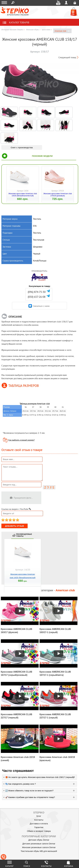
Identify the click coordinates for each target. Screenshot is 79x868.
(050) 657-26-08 (37, 297)
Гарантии (39, 827)
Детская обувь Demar (39, 840)
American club (62, 31)
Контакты (39, 820)
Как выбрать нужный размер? (22, 440)
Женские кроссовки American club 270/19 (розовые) (58, 195)
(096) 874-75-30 (37, 292)
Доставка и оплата (39, 824)
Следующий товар (67, 57)
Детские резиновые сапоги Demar (39, 844)
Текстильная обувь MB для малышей (39, 851)
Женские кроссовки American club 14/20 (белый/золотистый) (23, 195)
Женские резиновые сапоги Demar (39, 847)
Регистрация (75, 3)
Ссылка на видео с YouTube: (16, 509)
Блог (39, 816)
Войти (66, 3)
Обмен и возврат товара (39, 831)
